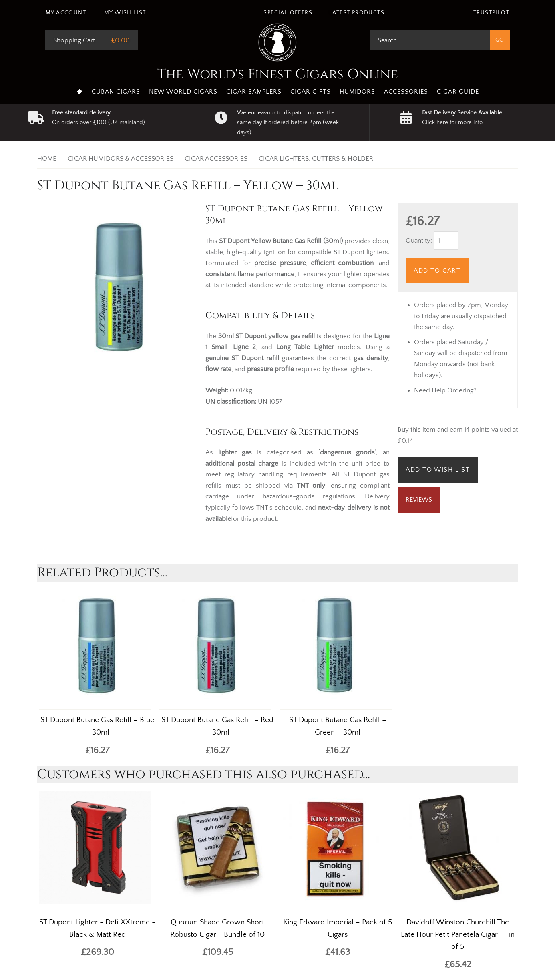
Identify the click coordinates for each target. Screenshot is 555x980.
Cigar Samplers (254, 92)
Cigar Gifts (311, 92)
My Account (66, 13)
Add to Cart (437, 271)
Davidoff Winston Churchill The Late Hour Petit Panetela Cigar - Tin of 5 (458, 935)
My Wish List (125, 13)
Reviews (419, 500)
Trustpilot (491, 13)
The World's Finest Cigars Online (278, 74)
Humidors (357, 92)
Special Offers (288, 13)
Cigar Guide (458, 92)
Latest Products (357, 13)
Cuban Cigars (116, 92)
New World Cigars (183, 92)
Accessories (406, 92)
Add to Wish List (438, 470)
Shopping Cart (74, 40)
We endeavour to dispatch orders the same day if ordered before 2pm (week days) (288, 122)
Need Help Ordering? (445, 390)
